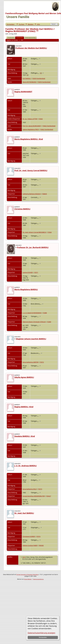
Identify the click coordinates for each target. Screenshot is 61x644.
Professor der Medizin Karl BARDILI (31, 48)
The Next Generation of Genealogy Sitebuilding (27, 575)
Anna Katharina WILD (30, 489)
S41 (24, 557)
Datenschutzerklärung (38, 579)
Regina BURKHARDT (23, 92)
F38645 (44, 194)
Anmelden (11, 24)
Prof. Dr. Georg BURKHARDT (32, 126)
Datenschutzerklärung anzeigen (41, 633)
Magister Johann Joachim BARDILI (31, 339)
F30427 (49, 496)
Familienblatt (20, 38)
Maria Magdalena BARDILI (26, 289)
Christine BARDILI (22, 209)
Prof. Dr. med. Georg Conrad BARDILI (31, 170)
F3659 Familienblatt (39, 78)
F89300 (41, 545)
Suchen (22, 24)
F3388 (45, 313)
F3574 (38, 536)
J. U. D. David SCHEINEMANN (32, 313)
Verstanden (43, 637)
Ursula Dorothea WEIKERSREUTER (34, 496)
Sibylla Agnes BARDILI (24, 377)
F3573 (40, 489)
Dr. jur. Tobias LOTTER (30, 119)
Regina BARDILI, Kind (24, 407)
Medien (31, 24)
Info (38, 24)
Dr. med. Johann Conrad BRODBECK (34, 232)
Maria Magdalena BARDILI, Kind (29, 139)
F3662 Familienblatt (49, 126)
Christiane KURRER (29, 536)
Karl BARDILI (27, 78)
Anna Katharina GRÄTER (31, 362)
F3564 (50, 232)
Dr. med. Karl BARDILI (24, 513)
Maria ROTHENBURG (29, 82)
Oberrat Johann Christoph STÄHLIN (34, 322)
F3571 (36, 272)
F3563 (41, 119)
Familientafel (11, 38)
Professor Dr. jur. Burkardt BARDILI (33, 247)
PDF (22, 40)
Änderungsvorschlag (30, 38)
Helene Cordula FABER (30, 545)
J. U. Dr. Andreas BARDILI (26, 466)
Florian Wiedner (28, 579)
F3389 (49, 322)
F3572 (42, 362)
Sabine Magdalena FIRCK (31, 129)
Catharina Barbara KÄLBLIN (32, 194)
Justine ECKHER (28, 272)
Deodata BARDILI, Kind (25, 436)
